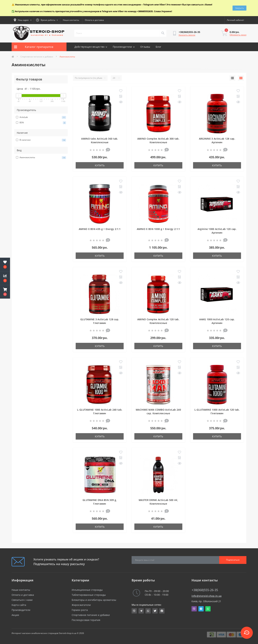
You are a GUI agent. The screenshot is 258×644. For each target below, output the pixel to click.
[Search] (163, 33)
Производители (124, 47)
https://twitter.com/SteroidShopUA (155, 611)
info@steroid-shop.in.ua (206, 596)
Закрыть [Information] (239, 8)
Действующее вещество (91, 47)
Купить (100, 165)
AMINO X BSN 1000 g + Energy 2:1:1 (158, 229)
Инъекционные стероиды (87, 590)
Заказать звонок (187, 35)
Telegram (201, 609)
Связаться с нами (22, 600)
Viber (194, 609)
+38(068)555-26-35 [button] (205, 590)
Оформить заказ (238, 35)
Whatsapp (208, 609)
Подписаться (233, 560)
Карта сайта (19, 605)
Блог (158, 47)
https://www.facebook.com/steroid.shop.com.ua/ (162, 611)
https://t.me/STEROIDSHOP (141, 611)
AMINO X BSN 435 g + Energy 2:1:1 (100, 229)
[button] (5, 292)
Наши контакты (71, 20)
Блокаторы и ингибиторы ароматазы (94, 600)
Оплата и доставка (94, 20)
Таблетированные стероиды (89, 595)
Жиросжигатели (81, 605)
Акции (15, 615)
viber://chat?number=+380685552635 (134, 611)
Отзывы (145, 47)
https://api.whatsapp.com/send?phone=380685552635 (148, 611)
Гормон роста (80, 610)
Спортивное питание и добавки (37, 57)
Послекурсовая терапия (86, 620)
